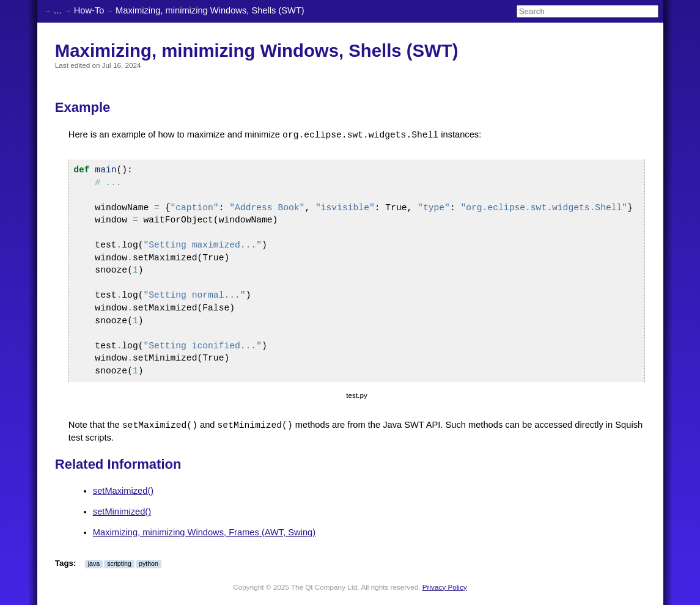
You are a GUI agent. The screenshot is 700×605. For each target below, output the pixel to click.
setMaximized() (123, 491)
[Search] (588, 11)
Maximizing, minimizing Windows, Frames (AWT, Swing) (204, 532)
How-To (89, 10)
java (94, 563)
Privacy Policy (445, 587)
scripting (119, 563)
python (149, 563)
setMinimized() (122, 512)
